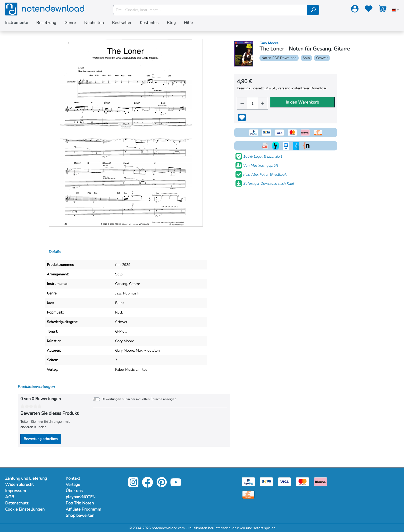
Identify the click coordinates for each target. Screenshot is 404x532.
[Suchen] (313, 10)
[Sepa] (266, 481)
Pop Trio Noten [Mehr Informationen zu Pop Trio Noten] (80, 503)
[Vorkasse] (248, 494)
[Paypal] (248, 481)
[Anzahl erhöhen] (263, 103)
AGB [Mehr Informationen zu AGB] (10, 497)
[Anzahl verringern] (242, 103)
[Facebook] (148, 486)
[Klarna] (321, 481)
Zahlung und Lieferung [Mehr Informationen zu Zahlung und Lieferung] (26, 478)
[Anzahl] (252, 103)
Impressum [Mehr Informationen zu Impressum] (16, 491)
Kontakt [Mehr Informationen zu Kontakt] (73, 478)
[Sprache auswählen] (395, 11)
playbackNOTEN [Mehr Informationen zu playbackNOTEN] (81, 497)
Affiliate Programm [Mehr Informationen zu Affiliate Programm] (83, 509)
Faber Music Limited (131, 370)
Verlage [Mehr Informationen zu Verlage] (73, 485)
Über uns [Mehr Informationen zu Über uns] (74, 491)
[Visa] (284, 481)
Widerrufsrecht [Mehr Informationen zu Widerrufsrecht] (19, 485)
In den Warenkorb (302, 102)
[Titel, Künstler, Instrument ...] (210, 10)
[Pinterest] (162, 486)
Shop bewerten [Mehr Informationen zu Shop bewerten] (80, 516)
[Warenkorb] (383, 10)
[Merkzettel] (369, 10)
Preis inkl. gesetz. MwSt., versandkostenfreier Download (282, 88)
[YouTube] (176, 486)
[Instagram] (133, 486)
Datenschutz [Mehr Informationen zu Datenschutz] (17, 503)
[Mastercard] (302, 481)
